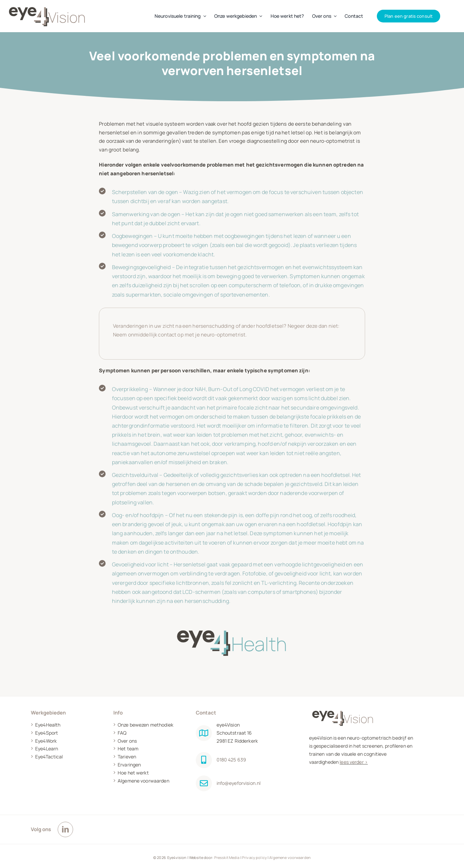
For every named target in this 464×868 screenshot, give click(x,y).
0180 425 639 (231, 760)
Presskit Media (227, 857)
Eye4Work (46, 741)
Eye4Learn (47, 749)
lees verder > (354, 762)
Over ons (127, 741)
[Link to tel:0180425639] (204, 760)
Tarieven (127, 757)
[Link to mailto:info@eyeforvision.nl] (204, 784)
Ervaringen (129, 765)
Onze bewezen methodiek (146, 725)
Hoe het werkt (133, 773)
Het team (128, 749)
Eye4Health (48, 725)
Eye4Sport (47, 733)
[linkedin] (65, 829)
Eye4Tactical (49, 757)
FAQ (122, 733)
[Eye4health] (232, 620)
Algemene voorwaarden (143, 781)
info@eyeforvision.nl (239, 783)
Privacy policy (254, 857)
